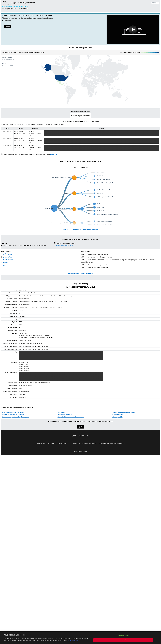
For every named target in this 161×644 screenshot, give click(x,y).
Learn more (54, 154)
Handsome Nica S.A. (65, 415)
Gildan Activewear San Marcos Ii (14, 415)
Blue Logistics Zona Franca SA (13, 412)
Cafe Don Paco (118, 415)
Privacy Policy (62, 444)
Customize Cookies (89, 444)
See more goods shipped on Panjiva (80, 274)
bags (5, 265)
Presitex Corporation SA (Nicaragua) (15, 417)
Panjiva (7, 3)
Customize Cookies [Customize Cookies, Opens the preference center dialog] (123, 636)
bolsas (5, 263)
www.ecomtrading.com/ (65, 246)
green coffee (7, 257)
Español (82, 436)
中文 (89, 436)
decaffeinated (8, 260)
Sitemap (51, 444)
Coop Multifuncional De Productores (71, 417)
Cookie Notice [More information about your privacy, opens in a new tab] (73, 641)
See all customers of (82, 230)
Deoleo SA (61, 412)
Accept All (123, 640)
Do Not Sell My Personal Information (112, 444)
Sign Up (8, 26)
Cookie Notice (75, 444)
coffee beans (7, 254)
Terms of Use (41, 444)
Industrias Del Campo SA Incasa (124, 412)
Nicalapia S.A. (118, 417)
